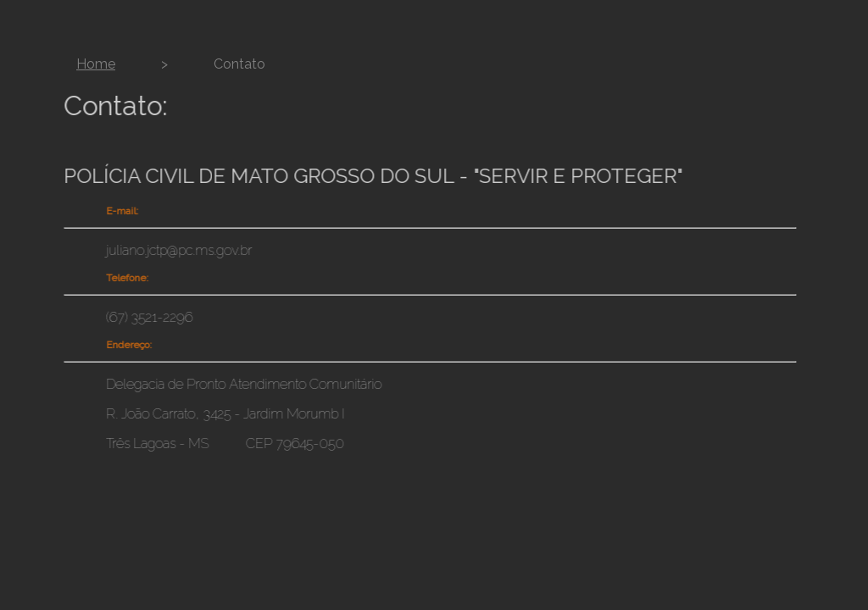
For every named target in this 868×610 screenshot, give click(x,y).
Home (96, 64)
